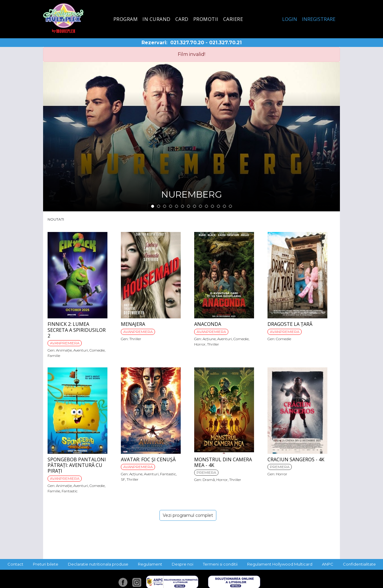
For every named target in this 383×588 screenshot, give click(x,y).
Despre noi (183, 564)
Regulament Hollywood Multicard (280, 564)
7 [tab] (189, 206)
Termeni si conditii (220, 564)
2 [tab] (159, 206)
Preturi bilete (46, 564)
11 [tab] (212, 206)
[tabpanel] (191, 137)
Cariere (233, 19)
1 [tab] (153, 206)
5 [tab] (177, 206)
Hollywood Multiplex (63, 18)
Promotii (206, 19)
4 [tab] (171, 206)
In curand (156, 19)
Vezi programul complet (188, 515)
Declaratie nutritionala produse (98, 564)
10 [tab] (206, 206)
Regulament (150, 564)
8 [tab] (194, 206)
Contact (15, 564)
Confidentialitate (359, 564)
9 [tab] (200, 206)
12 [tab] (218, 206)
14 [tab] (230, 206)
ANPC (328, 564)
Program (126, 19)
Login (290, 19)
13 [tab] (224, 206)
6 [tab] (183, 206)
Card (182, 19)
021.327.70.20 (187, 43)
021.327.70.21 (225, 43)
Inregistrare (319, 19)
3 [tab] (165, 206)
